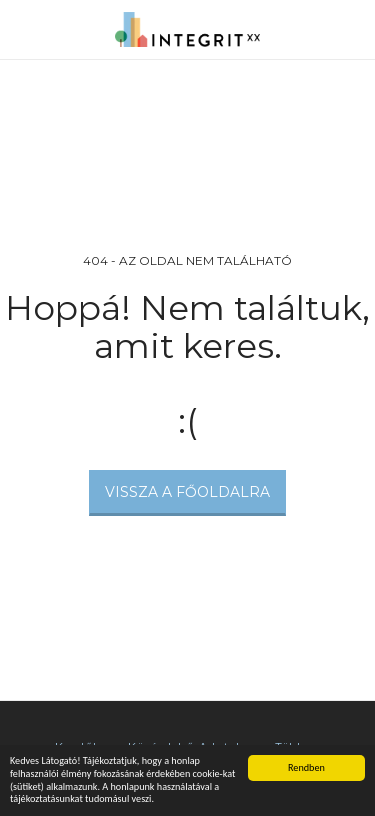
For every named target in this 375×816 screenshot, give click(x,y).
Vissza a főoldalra (187, 492)
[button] (22, 29)
